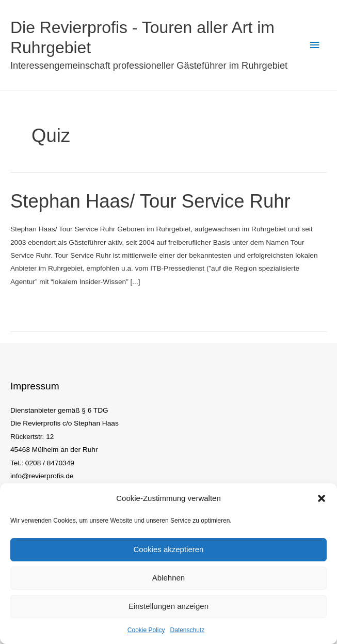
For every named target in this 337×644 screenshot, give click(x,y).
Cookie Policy (146, 630)
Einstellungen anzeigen (168, 606)
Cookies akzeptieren (169, 549)
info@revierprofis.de (42, 476)
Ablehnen (168, 578)
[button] (322, 498)
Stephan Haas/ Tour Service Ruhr (150, 201)
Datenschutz (188, 630)
